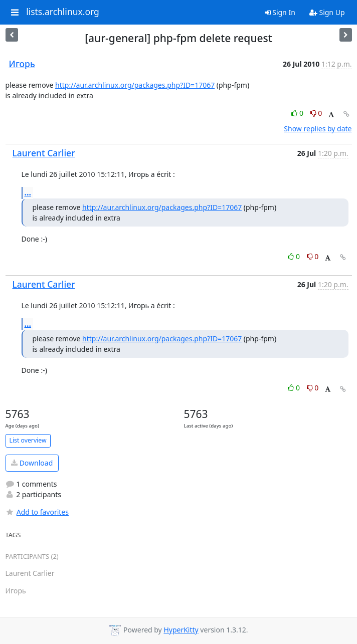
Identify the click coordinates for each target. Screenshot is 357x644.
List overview (28, 440)
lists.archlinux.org (63, 12)
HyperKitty (181, 630)
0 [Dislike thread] (316, 113)
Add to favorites (37, 512)
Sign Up (327, 12)
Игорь (22, 64)
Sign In (280, 12)
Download (32, 463)
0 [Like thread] (298, 113)
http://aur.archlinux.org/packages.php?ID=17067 (135, 85)
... (28, 192)
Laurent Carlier (44, 153)
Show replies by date (318, 129)
